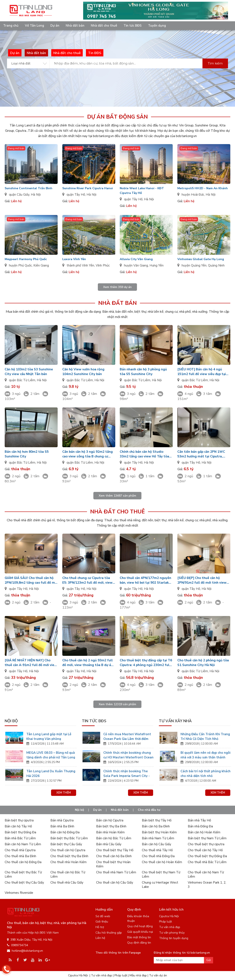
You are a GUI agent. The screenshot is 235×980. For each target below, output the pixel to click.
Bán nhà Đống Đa (200, 826)
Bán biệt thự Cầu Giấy (66, 844)
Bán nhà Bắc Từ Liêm (20, 838)
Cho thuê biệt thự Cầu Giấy (24, 883)
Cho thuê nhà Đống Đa (158, 856)
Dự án (55, 26)
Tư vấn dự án (158, 975)
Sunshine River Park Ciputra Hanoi (88, 188)
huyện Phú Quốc (20, 265)
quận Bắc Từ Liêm (22, 380)
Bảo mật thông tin (139, 937)
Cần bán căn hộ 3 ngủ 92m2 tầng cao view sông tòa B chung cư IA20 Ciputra (88, 454)
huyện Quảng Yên (194, 265)
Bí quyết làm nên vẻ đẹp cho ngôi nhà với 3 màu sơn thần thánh (205, 755)
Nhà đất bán (75, 26)
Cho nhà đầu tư (149, 810)
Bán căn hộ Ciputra (110, 820)
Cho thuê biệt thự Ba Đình (69, 856)
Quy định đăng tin (139, 943)
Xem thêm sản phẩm (117, 496)
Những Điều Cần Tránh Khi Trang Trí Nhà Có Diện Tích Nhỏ (205, 736)
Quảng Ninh (216, 265)
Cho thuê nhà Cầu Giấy (67, 883)
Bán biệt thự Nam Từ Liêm (207, 838)
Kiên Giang (41, 265)
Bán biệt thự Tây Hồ (157, 820)
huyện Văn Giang (136, 265)
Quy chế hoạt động (140, 926)
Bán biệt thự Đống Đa (20, 832)
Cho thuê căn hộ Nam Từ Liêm (206, 874)
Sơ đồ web (103, 916)
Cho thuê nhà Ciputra (20, 850)
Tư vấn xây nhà (175, 721)
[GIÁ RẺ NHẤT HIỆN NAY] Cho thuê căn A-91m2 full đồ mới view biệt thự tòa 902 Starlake (31, 663)
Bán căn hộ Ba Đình (156, 826)
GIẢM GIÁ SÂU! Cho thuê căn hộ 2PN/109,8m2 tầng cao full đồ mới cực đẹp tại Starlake (31, 580)
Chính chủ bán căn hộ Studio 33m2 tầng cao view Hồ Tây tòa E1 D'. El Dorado (144, 454)
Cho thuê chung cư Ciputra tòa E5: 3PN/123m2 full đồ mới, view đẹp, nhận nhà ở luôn (87, 580)
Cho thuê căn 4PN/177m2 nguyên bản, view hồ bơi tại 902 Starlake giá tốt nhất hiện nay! (145, 580)
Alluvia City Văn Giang (136, 259)
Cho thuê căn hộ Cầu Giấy (115, 883)
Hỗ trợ (100, 927)
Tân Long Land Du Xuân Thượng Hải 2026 (51, 773)
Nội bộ (11, 721)
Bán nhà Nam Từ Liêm (158, 838)
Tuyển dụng (157, 26)
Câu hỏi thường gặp (109, 933)
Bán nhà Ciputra (62, 820)
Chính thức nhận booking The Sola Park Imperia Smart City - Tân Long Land (127, 773)
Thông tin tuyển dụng (174, 938)
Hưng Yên (157, 265)
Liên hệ (100, 938)
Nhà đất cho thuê (104, 26)
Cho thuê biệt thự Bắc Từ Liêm (23, 874)
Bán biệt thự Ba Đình (111, 826)
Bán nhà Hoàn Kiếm (110, 832)
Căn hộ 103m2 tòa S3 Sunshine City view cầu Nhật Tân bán (29, 372)
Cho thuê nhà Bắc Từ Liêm (207, 862)
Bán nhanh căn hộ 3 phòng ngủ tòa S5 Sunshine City (143, 372)
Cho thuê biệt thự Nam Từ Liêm (161, 874)
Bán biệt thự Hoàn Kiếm (159, 832)
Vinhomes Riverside (19, 893)
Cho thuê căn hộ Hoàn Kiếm (162, 862)
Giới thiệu (102, 922)
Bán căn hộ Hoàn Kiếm (204, 832)
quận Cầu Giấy (19, 195)
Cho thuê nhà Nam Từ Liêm (116, 872)
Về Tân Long (34, 26)
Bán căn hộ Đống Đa (65, 832)
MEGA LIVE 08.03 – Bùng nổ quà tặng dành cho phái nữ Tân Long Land (51, 755)
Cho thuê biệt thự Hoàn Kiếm (113, 864)
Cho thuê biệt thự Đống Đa (207, 856)
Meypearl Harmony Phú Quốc (26, 259)
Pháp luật (165, 922)
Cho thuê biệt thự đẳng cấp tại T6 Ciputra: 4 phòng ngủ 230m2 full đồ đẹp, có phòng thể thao (146, 663)
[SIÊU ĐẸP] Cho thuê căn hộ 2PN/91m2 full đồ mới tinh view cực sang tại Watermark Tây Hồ (202, 580)
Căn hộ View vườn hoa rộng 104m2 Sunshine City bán (83, 372)
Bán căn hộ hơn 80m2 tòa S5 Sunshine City (27, 454)
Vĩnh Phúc (103, 265)
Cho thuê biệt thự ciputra (206, 844)
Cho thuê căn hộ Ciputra (68, 850)
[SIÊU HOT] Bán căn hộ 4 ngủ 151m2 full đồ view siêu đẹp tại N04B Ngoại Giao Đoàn (202, 372)
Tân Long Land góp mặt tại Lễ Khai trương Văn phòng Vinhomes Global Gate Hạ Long (50, 736)
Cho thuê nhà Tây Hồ (157, 850)
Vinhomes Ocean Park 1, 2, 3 (207, 885)
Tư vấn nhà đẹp (170, 927)
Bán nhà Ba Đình (62, 826)
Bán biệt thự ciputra (19, 820)
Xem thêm (64, 793)
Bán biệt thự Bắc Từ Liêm (69, 838)
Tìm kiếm (215, 63)
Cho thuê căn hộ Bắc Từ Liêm (68, 874)
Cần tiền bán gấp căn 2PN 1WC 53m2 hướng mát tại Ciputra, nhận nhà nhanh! (201, 454)
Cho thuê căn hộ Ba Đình (114, 856)
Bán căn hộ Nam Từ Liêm (23, 844)
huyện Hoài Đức (193, 195)
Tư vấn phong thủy (172, 933)
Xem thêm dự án (117, 287)
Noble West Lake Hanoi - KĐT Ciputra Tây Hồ (142, 191)
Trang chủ (11, 26)
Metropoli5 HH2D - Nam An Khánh (203, 188)
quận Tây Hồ (76, 195)
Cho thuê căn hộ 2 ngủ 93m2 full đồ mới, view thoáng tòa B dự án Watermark (88, 663)
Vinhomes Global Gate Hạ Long (201, 259)
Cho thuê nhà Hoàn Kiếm (68, 862)
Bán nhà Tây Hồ (199, 820)
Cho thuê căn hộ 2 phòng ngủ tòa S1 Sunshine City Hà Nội (203, 663)
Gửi (209, 960)
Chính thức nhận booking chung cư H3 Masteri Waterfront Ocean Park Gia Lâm (128, 755)
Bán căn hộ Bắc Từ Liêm (114, 838)
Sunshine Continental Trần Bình (28, 188)
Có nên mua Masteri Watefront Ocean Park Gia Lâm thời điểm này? (127, 736)
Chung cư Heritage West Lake (160, 885)
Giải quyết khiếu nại (140, 932)
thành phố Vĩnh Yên (80, 265)
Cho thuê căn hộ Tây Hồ (205, 850)
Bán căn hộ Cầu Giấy (157, 844)
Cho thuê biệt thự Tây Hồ (115, 850)
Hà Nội (36, 195)
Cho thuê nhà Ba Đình (20, 856)
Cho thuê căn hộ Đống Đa (23, 862)
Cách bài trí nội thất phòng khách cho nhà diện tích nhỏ (206, 773)
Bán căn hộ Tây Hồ (18, 826)
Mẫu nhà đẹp (138, 975)
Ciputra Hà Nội (169, 916)
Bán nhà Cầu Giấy (109, 844)
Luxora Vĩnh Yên (74, 259)
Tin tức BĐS (133, 26)
